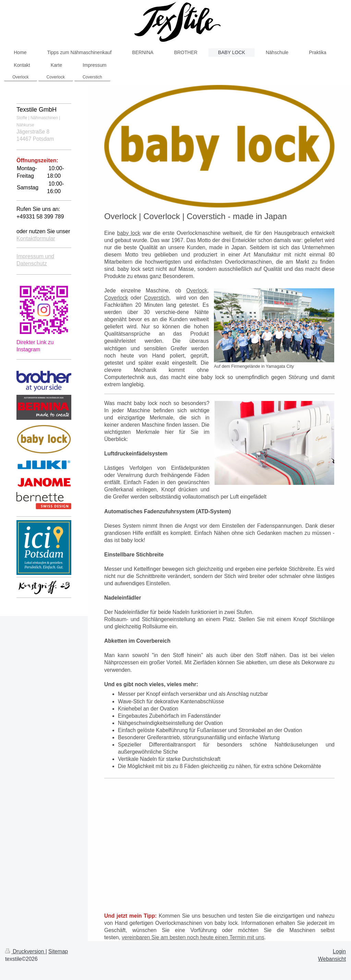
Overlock (197, 291)
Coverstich (157, 298)
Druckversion (25, 951)
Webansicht (332, 959)
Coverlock (116, 298)
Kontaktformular (36, 238)
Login (339, 951)
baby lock (129, 233)
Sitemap (58, 951)
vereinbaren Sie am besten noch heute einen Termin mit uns (193, 937)
